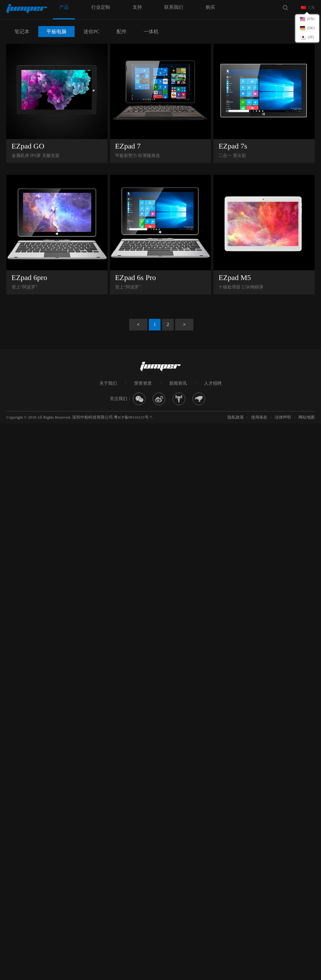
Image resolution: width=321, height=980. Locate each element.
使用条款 (259, 417)
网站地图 (307, 417)
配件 (122, 32)
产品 (64, 7)
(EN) (311, 19)
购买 (210, 7)
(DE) (311, 28)
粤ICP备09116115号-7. (133, 417)
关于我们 (108, 383)
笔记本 (22, 32)
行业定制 (101, 7)
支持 (137, 7)
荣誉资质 (143, 383)
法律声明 (283, 417)
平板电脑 (56, 32)
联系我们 (174, 7)
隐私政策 (236, 417)
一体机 (151, 32)
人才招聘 (213, 383)
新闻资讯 (178, 383)
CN (311, 8)
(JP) (311, 37)
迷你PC (92, 32)
